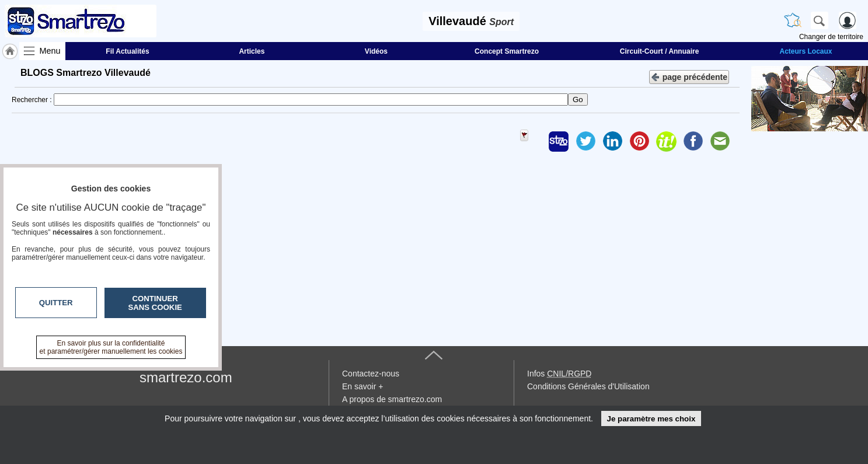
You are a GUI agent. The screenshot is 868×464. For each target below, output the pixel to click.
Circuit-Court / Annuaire (660, 51)
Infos (559, 374)
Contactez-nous (371, 374)
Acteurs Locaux (806, 51)
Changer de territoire (831, 37)
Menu (50, 51)
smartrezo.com (186, 377)
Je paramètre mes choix (651, 419)
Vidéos (376, 51)
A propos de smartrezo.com (392, 399)
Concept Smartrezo (507, 51)
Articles (252, 51)
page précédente (689, 76)
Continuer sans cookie (155, 303)
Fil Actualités (127, 51)
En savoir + (362, 386)
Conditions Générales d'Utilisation (588, 386)
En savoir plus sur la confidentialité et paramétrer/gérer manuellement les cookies (111, 347)
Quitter (56, 303)
